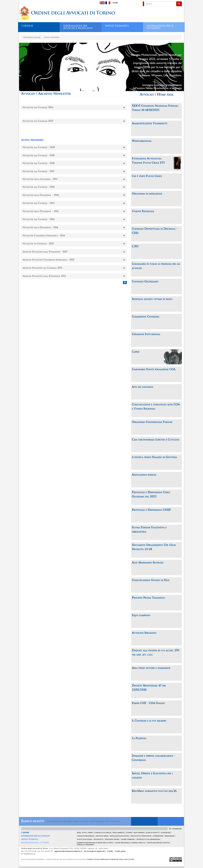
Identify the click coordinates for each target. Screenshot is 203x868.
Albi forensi (139, 833)
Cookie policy (120, 851)
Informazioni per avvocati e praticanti (78, 26)
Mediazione (170, 836)
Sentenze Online (112, 839)
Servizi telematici (117, 26)
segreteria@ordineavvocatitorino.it (68, 851)
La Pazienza (165, 833)
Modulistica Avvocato (120, 836)
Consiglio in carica (103, 833)
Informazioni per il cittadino (160, 26)
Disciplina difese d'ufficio (158, 843)
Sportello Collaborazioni (148, 839)
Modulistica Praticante (141, 836)
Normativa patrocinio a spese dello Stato (95, 843)
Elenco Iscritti (152, 833)
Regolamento (119, 833)
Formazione (158, 836)
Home (115, 3)
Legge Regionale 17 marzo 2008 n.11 (130, 843)
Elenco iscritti (33, 821)
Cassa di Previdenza (86, 836)
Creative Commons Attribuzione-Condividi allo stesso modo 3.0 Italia (111, 859)
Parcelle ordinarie (85, 845)
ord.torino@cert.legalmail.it (95, 851)
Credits (110, 851)
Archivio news (102, 836)
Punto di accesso (85, 839)
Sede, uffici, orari (85, 833)
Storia (129, 833)
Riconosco (99, 839)
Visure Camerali (128, 839)
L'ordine (27, 26)
